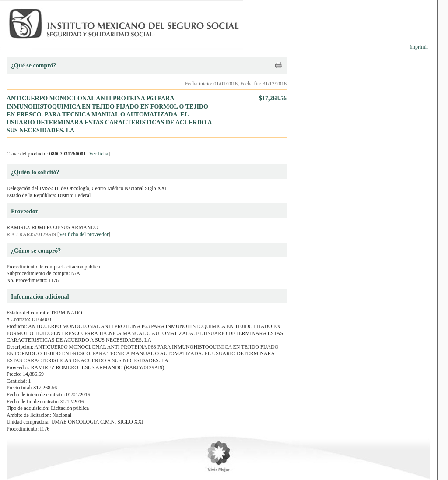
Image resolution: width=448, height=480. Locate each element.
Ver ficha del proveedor (84, 234)
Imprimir (419, 47)
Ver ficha (99, 154)
